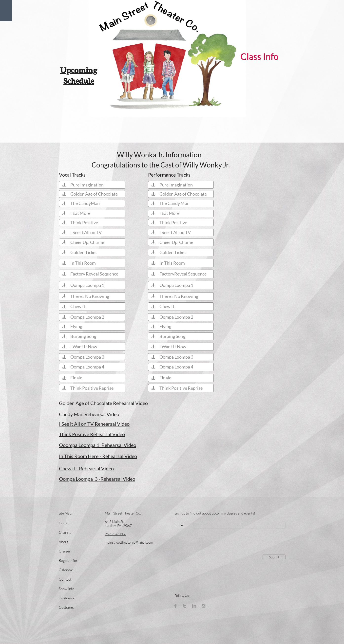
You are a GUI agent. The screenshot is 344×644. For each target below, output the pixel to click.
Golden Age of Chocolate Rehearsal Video (103, 403)
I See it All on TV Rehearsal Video (94, 424)
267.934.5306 (115, 534)
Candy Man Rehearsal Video (89, 414)
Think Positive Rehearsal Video (92, 434)
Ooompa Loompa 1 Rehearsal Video (98, 445)
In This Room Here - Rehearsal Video (98, 456)
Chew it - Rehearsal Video (86, 468)
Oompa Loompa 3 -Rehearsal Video (97, 479)
